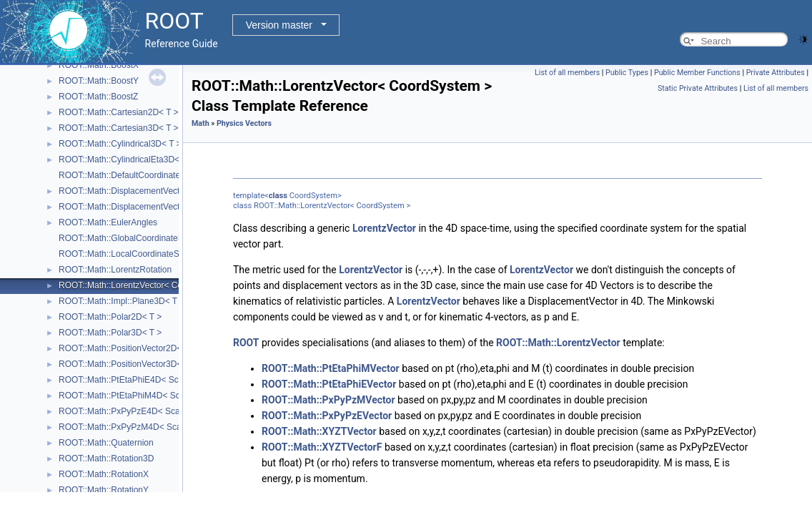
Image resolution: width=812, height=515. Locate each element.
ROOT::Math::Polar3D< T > (110, 333)
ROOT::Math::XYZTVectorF (322, 447)
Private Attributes (776, 73)
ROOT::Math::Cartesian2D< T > (119, 112)
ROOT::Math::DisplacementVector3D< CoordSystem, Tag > (171, 207)
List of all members (567, 73)
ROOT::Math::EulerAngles (108, 222)
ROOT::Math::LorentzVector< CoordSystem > (145, 285)
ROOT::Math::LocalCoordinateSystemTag (137, 254)
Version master (279, 25)
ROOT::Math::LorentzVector (558, 343)
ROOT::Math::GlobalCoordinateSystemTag (139, 238)
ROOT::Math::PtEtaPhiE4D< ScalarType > (139, 380)
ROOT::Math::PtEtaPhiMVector (331, 368)
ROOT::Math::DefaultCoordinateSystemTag (140, 175)
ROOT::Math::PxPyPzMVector (328, 400)
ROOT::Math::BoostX (99, 65)
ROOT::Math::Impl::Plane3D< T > (122, 301)
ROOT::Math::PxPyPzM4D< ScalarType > (138, 427)
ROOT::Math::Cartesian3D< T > (119, 128)
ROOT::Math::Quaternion (106, 443)
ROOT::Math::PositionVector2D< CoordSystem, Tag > (160, 348)
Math (200, 123)
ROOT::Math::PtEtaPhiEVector (329, 384)
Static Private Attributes (698, 88)
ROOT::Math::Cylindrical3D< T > (120, 144)
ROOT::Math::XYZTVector (319, 431)
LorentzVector (384, 228)
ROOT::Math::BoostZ (98, 97)
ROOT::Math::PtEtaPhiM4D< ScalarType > (139, 396)
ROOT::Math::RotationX (104, 474)
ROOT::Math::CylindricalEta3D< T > (127, 160)
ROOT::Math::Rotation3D (106, 458)
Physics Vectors (244, 123)
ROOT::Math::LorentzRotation (115, 270)
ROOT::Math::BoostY (99, 81)
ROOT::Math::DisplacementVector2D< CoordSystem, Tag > (171, 191)
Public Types (627, 73)
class (278, 196)
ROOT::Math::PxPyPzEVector (327, 416)
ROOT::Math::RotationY (104, 490)
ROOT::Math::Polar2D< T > (110, 317)
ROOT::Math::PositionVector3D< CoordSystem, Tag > (160, 364)
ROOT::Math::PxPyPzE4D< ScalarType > (137, 411)
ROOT (246, 343)
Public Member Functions (697, 73)
